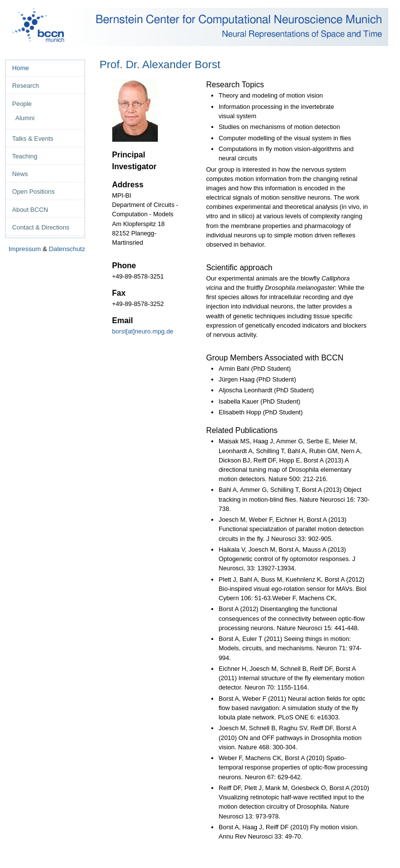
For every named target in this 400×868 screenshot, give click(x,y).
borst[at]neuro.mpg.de (144, 331)
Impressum (25, 249)
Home (21, 68)
